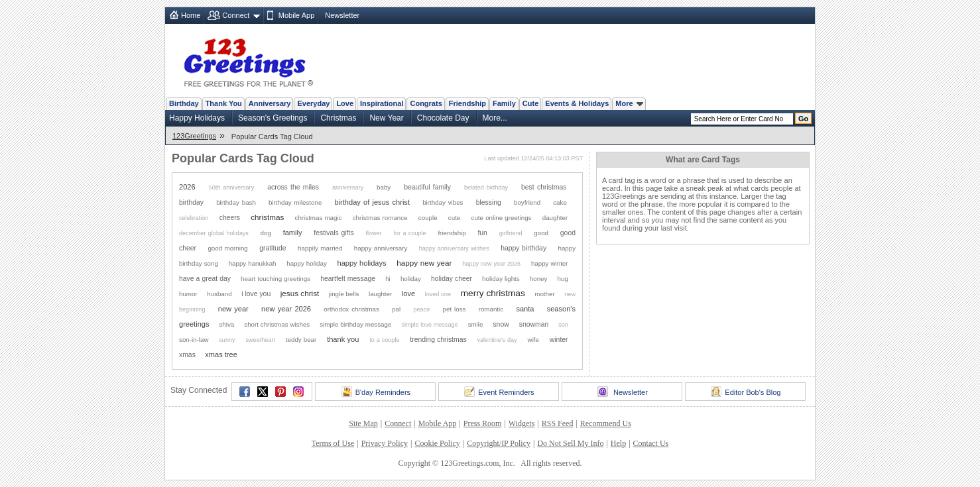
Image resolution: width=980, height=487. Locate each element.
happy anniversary (381, 248)
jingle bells (344, 294)
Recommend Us (606, 423)
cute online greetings (502, 218)
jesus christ (300, 293)
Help (618, 443)
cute (454, 218)
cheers (230, 218)
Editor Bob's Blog (746, 392)
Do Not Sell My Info (570, 443)
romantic (491, 309)
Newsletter (342, 15)
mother (544, 294)
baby (384, 187)
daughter (555, 218)
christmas (267, 217)
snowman (534, 324)
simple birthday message (355, 324)
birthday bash (236, 202)
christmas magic (319, 218)
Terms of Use (333, 443)
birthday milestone (295, 202)
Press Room (483, 423)
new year (233, 309)
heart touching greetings (276, 279)
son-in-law (194, 340)
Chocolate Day (443, 118)
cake (560, 202)
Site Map (363, 423)
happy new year (424, 263)
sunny (227, 340)
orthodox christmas (351, 309)
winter (559, 340)
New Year (386, 118)
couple (428, 218)
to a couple (384, 340)
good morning (227, 248)
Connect (236, 15)
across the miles (293, 187)
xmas (187, 355)
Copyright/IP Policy (499, 443)
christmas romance (380, 218)
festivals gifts (334, 233)
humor (188, 294)
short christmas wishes (277, 324)
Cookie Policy (437, 443)
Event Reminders (499, 392)
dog (266, 233)
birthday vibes (443, 202)
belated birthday (486, 188)
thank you (343, 339)
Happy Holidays (197, 118)
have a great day (205, 279)
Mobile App (296, 15)
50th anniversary (232, 188)
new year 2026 (286, 309)
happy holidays (362, 263)
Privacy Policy (385, 443)
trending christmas (438, 340)
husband (219, 294)
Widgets (522, 423)
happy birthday (523, 248)
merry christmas (493, 293)
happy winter (550, 263)
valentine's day (497, 340)
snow (501, 324)
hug (563, 279)
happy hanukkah (253, 263)
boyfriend (527, 202)
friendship (452, 233)
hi (388, 279)
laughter (380, 294)
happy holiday (307, 263)
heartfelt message (348, 279)
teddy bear (301, 340)
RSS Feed (558, 423)
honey (539, 279)
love (408, 294)
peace (421, 309)
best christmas (544, 187)
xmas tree (221, 354)
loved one (438, 294)
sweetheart (260, 340)
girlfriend (511, 233)
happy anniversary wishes (454, 248)
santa (525, 309)
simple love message (429, 325)
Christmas (338, 118)
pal (396, 309)
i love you (256, 294)
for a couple (409, 233)
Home (191, 15)
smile (476, 324)
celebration (194, 218)
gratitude (273, 248)
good (541, 233)
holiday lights (501, 279)
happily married (320, 248)
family (293, 233)
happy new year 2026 (491, 264)
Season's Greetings (273, 118)
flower (373, 233)
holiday (411, 279)
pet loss (455, 309)
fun (482, 233)
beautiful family (427, 187)
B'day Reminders (376, 392)
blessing (489, 202)
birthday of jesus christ (372, 202)
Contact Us (651, 443)
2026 (187, 187)
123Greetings (194, 136)
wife (533, 340)
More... (495, 118)
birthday (191, 202)
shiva (226, 324)
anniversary (348, 188)
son (563, 325)
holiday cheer (452, 279)
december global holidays (214, 233)
